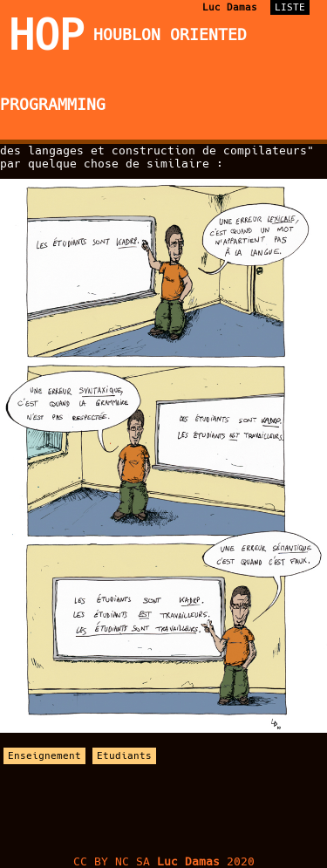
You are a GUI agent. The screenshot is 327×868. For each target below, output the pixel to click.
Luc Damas (230, 7)
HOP (47, 35)
